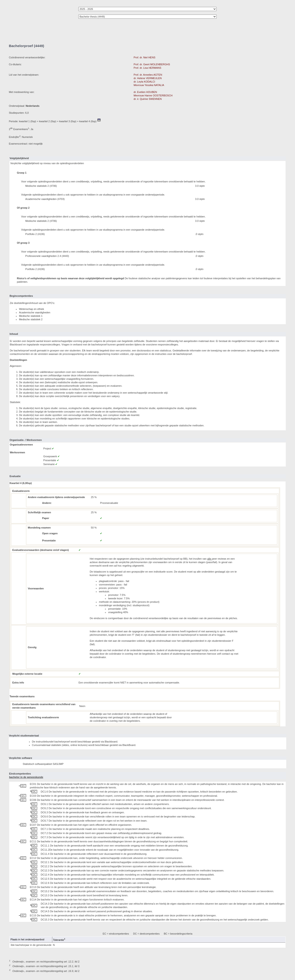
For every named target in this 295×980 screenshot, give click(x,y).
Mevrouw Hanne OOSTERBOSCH (153, 95)
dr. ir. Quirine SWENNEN (148, 99)
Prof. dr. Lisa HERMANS (147, 68)
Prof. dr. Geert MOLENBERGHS (152, 64)
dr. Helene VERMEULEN (148, 78)
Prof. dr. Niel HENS (145, 57)
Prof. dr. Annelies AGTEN (148, 75)
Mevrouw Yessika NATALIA (149, 85)
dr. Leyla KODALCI (144, 82)
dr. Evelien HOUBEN (145, 92)
